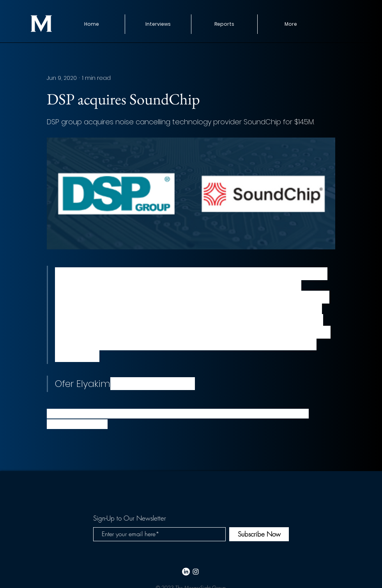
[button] (224, 24)
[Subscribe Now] (259, 534)
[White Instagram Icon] (196, 572)
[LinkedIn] (186, 572)
